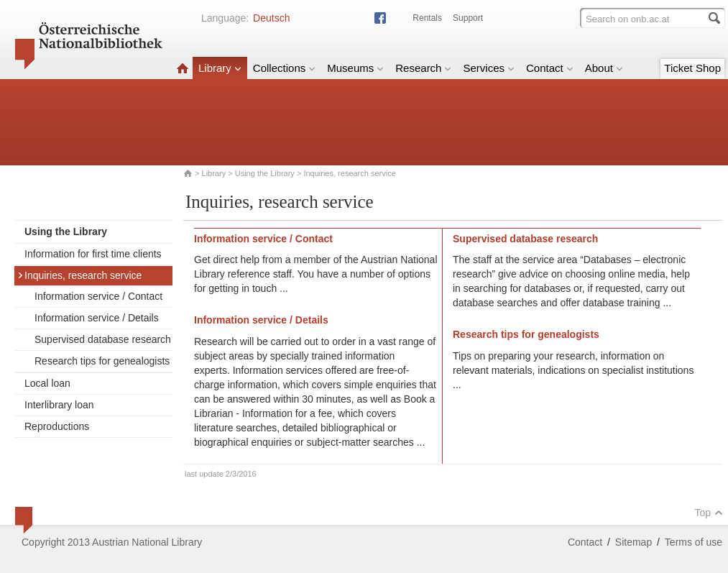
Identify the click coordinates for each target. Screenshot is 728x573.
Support (468, 18)
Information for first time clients (93, 254)
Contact (550, 68)
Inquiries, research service (79, 275)
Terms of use (694, 542)
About (604, 68)
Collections (284, 68)
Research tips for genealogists (102, 361)
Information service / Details (97, 318)
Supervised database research (103, 339)
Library (220, 68)
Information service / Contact (98, 296)
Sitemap (633, 542)
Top (709, 513)
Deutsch (271, 18)
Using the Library (265, 173)
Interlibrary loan (59, 405)
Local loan (47, 383)
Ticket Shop (692, 68)
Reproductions (57, 426)
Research (423, 68)
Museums (355, 68)
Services (489, 68)
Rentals (427, 18)
